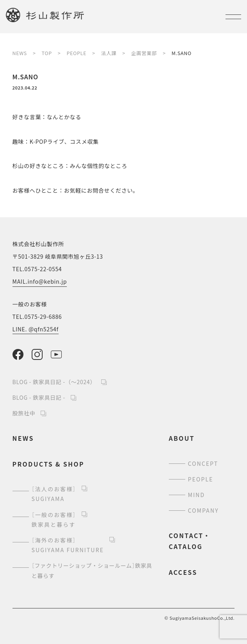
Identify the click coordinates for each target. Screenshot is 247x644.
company (203, 510)
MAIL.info (40, 282)
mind (197, 495)
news (23, 438)
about (182, 438)
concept (203, 463)
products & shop (48, 464)
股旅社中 (24, 413)
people (201, 479)
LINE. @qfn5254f (36, 329)
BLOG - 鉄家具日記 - (39, 397)
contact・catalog (190, 541)
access (183, 572)
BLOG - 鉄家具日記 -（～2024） (54, 382)
